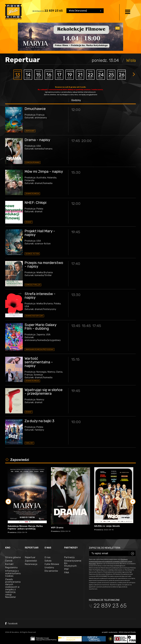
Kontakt (9, 564)
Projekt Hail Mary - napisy (40, 233)
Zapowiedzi (31, 561)
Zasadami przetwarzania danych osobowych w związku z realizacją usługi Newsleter (111, 562)
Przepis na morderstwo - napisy (44, 265)
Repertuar (30, 557)
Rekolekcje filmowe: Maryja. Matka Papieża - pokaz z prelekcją (25, 527)
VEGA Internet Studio (127, 632)
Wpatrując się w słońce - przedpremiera (44, 392)
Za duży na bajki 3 (39, 421)
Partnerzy (69, 557)
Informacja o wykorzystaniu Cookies (13, 573)
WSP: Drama (57, 528)
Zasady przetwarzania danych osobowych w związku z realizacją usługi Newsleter (13, 588)
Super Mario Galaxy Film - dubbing (40, 327)
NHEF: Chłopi (35, 203)
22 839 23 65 (54, 11)
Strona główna (13, 557)
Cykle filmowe (52, 564)
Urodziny (49, 568)
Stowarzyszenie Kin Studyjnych (72, 563)
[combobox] (85, 11)
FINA (67, 573)
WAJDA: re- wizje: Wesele (107, 526)
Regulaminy (11, 568)
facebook (11, 624)
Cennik (9, 561)
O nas (47, 557)
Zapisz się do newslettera (105, 548)
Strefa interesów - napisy (40, 296)
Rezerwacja (31, 564)
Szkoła (48, 561)
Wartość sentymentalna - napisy (39, 362)
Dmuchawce (35, 109)
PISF (66, 569)
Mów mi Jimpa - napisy (44, 172)
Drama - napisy (37, 140)
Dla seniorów (51, 571)
